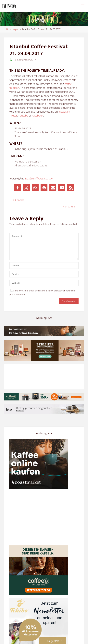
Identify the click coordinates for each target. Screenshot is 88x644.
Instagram (64, 112)
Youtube (24, 116)
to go (15, 29)
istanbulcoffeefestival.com (39, 179)
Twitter (13, 116)
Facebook (38, 116)
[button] (17, 188)
